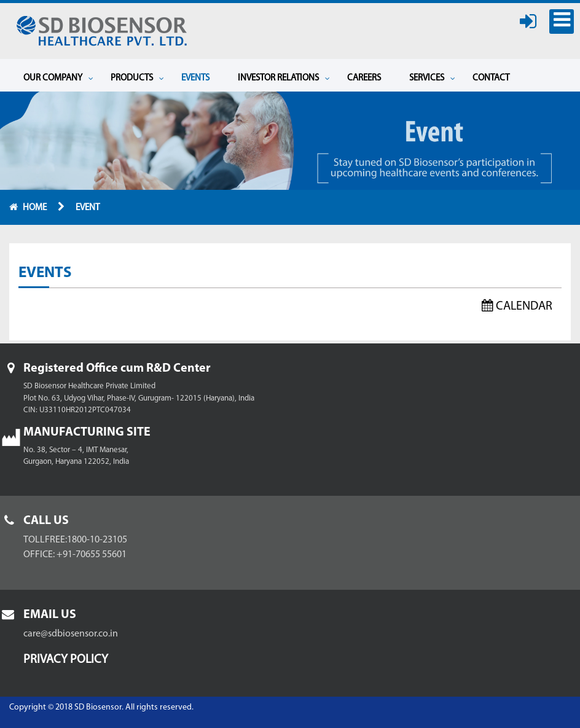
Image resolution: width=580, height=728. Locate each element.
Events (195, 78)
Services (432, 78)
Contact (491, 78)
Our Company (58, 78)
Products (137, 78)
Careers (364, 78)
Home (36, 208)
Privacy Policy (66, 660)
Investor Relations (284, 78)
